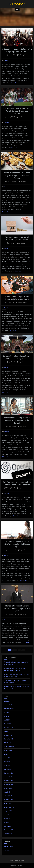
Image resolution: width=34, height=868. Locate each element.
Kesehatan (7, 187)
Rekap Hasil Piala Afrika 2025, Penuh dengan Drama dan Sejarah (17, 111)
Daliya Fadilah (24, 181)
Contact (22, 860)
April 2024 (7, 765)
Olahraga (7, 122)
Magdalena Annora (23, 117)
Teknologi (7, 308)
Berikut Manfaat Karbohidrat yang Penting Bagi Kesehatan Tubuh (17, 175)
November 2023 (9, 784)
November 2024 (9, 739)
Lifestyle (7, 248)
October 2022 (8, 803)
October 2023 (8, 788)
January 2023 (8, 796)
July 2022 (7, 815)
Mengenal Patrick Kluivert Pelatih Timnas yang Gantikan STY (17, 609)
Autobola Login (9, 846)
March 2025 (8, 724)
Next (23, 650)
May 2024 (7, 762)
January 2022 (8, 834)
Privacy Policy (14, 860)
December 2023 (9, 781)
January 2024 (8, 777)
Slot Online (7, 850)
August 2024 (8, 750)
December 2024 (9, 735)
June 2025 (7, 716)
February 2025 (9, 728)
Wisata (6, 367)
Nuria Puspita (22, 55)
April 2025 (7, 720)
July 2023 (7, 792)
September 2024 (9, 747)
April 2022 (7, 822)
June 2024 (7, 758)
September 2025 (9, 709)
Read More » (15, 83)
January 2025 (8, 731)
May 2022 (7, 818)
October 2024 (8, 743)
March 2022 (8, 826)
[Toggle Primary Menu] (17, 10)
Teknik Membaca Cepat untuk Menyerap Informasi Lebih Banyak (17, 420)
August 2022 (8, 811)
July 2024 (7, 754)
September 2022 (9, 807)
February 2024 (9, 773)
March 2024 (8, 769)
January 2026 (8, 705)
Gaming (6, 60)
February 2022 (9, 830)
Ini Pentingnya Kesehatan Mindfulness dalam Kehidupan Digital (17, 544)
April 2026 (7, 701)
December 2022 (9, 800)
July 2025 (7, 712)
